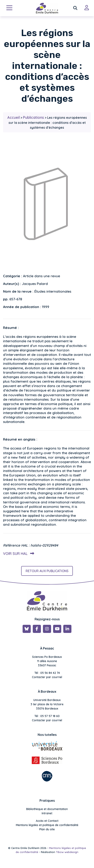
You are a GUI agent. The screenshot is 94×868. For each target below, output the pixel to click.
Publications (33, 117)
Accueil (14, 117)
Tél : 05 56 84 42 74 (47, 673)
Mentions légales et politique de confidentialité (47, 825)
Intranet (47, 813)
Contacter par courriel (47, 677)
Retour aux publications (47, 571)
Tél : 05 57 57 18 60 (47, 716)
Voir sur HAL (18, 554)
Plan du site (47, 829)
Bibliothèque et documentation (47, 809)
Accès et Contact (47, 821)
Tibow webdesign (67, 852)
